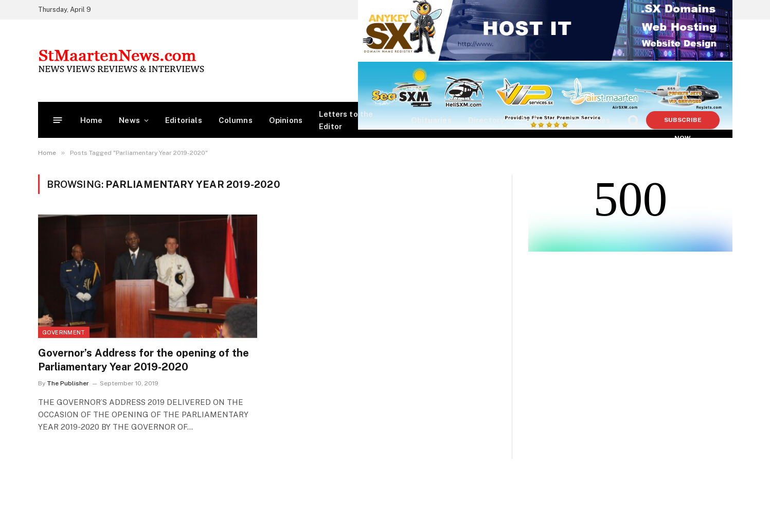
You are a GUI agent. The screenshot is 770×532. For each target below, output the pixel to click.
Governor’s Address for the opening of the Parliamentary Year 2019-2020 (144, 360)
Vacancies (591, 120)
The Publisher (68, 383)
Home (92, 120)
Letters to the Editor (346, 120)
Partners (537, 120)
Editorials (184, 120)
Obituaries (431, 120)
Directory (486, 120)
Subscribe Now (683, 123)
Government (64, 332)
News (129, 120)
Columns (236, 120)
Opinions (286, 120)
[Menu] (57, 120)
